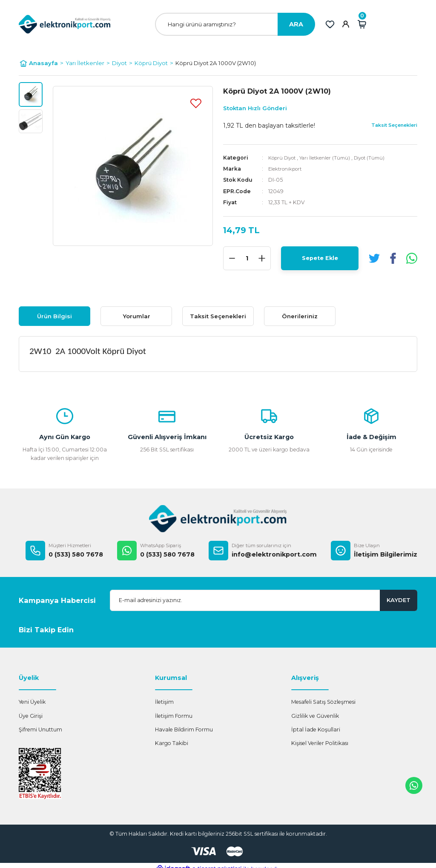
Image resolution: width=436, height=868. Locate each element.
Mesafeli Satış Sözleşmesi (323, 702)
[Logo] (65, 24)
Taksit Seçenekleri (218, 316)
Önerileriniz (300, 316)
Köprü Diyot (284, 158)
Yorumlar (136, 316)
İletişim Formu (174, 716)
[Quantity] (247, 258)
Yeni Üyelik (32, 702)
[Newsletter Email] (264, 600)
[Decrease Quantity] (232, 258)
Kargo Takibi (172, 743)
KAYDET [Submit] (399, 600)
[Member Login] (346, 24)
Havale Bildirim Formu (184, 730)
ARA (296, 24)
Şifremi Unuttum (40, 730)
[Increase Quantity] (262, 258)
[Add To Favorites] (196, 103)
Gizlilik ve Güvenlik (315, 716)
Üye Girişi (31, 716)
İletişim (164, 702)
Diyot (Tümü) (379, 158)
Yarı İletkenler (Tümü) (331, 158)
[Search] (235, 24)
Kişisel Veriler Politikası (320, 743)
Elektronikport (287, 169)
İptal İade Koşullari (316, 730)
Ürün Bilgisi (54, 316)
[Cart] (362, 24)
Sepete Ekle (320, 258)
